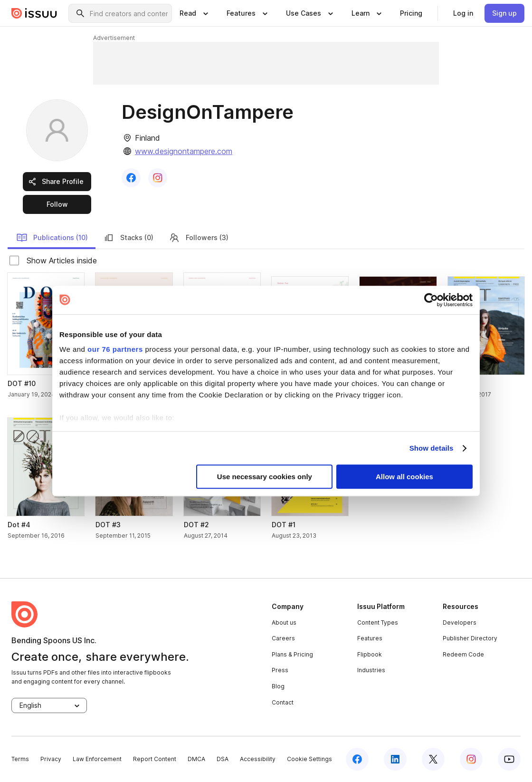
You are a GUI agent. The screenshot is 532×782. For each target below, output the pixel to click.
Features (370, 638)
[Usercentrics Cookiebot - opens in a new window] (431, 300)
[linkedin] (395, 759)
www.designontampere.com (184, 151)
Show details (432, 448)
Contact (283, 702)
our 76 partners (115, 349)
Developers (460, 623)
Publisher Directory (470, 638)
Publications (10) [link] (52, 238)
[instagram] (471, 759)
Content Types (378, 623)
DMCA (196, 759)
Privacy (51, 759)
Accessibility (258, 759)
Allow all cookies (404, 477)
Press (280, 670)
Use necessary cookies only (265, 477)
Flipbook (370, 654)
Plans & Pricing (292, 654)
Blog (278, 686)
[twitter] (433, 759)
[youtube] (509, 759)
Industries (371, 670)
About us (284, 623)
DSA (223, 759)
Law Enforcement (97, 759)
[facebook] (357, 759)
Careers (283, 638)
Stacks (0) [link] (128, 238)
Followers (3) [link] (199, 238)
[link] (411, 13)
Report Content (155, 759)
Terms (20, 759)
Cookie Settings (309, 759)
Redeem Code (463, 654)
